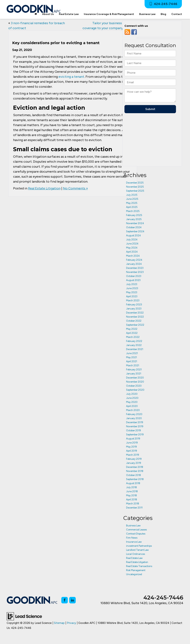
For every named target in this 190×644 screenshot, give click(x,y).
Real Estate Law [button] (69, 14)
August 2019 (133, 439)
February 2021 (134, 370)
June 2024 (132, 244)
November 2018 (135, 471)
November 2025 (135, 187)
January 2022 (134, 345)
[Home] (36, 14)
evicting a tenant (71, 77)
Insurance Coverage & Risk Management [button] (109, 14)
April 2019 (132, 451)
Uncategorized (134, 574)
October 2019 (133, 430)
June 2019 (132, 443)
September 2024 (135, 231)
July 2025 (132, 195)
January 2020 (134, 418)
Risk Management (136, 570)
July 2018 (131, 487)
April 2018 (132, 500)
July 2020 (132, 394)
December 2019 (135, 422)
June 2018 (132, 491)
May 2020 (132, 402)
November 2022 (135, 317)
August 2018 (133, 483)
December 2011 (134, 508)
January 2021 (134, 374)
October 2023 (134, 276)
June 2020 (132, 398)
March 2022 (133, 337)
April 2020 (132, 406)
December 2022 (135, 313)
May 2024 (132, 248)
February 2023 (134, 305)
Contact (177, 14)
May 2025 (132, 203)
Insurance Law (134, 542)
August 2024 (133, 235)
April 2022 (132, 333)
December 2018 (135, 467)
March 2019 (133, 455)
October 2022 (134, 321)
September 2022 (135, 325)
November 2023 (135, 272)
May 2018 (131, 495)
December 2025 (135, 183)
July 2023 (132, 284)
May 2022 (132, 329)
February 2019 (134, 459)
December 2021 (135, 349)
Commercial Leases (136, 530)
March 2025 (133, 211)
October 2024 (134, 227)
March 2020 (133, 410)
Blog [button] (163, 14)
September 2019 (135, 435)
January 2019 (134, 463)
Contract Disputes (136, 534)
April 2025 (132, 207)
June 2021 (132, 353)
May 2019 (131, 447)
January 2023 (134, 309)
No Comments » (75, 188)
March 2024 (133, 256)
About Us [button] (48, 14)
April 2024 (132, 252)
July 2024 (132, 240)
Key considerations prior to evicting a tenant (56, 43)
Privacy (71, 623)
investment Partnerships (139, 546)
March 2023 (133, 300)
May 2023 (132, 292)
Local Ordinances (136, 554)
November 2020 (135, 382)
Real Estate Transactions (139, 566)
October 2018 (133, 475)
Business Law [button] (147, 14)
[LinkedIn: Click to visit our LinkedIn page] (72, 600)
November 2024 (135, 223)
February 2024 (134, 260)
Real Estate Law (134, 558)
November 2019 (135, 426)
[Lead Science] (24, 616)
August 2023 (133, 280)
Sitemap (59, 623)
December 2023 (135, 268)
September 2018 (135, 479)
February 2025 (134, 215)
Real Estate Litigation (44, 188)
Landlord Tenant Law (137, 550)
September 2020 (135, 390)
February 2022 (134, 341)
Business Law (133, 526)
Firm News (132, 538)
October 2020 (134, 386)
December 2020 (135, 378)
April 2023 (132, 296)
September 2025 (135, 191)
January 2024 (134, 264)
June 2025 (132, 199)
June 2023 (132, 288)
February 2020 (134, 414)
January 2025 (134, 219)
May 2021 (131, 357)
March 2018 (133, 504)
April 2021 (132, 361)
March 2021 (133, 365)
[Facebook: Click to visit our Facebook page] (65, 600)
